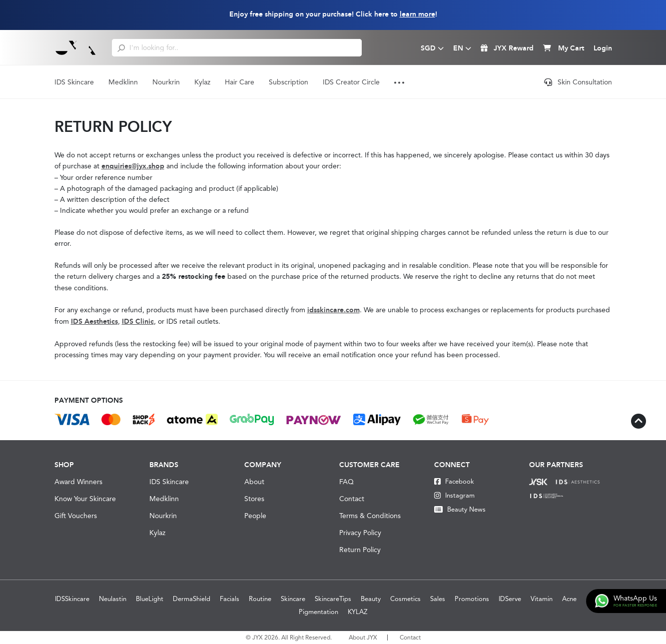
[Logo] (76, 47)
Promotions (472, 599)
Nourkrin (166, 82)
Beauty (371, 599)
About (254, 482)
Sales (438, 599)
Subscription (289, 82)
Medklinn (123, 82)
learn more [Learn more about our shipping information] (417, 14)
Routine (260, 599)
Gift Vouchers (76, 516)
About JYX (363, 638)
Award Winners (78, 482)
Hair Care (240, 82)
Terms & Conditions (370, 516)
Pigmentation (319, 612)
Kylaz (202, 82)
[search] (121, 47)
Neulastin (113, 599)
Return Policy (360, 550)
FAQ (346, 482)
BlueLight (150, 599)
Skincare (293, 599)
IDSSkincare (72, 599)
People (255, 516)
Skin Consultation (578, 82)
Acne (569, 599)
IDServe (510, 599)
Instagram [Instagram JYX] (454, 495)
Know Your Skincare (85, 499)
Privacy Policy (360, 533)
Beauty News (460, 509)
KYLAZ (357, 612)
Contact (352, 499)
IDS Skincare (74, 82)
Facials (230, 599)
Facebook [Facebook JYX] (454, 481)
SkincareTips (333, 599)
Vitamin (542, 599)
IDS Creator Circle (351, 82)
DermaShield (192, 599)
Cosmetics (405, 599)
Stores (254, 499)
